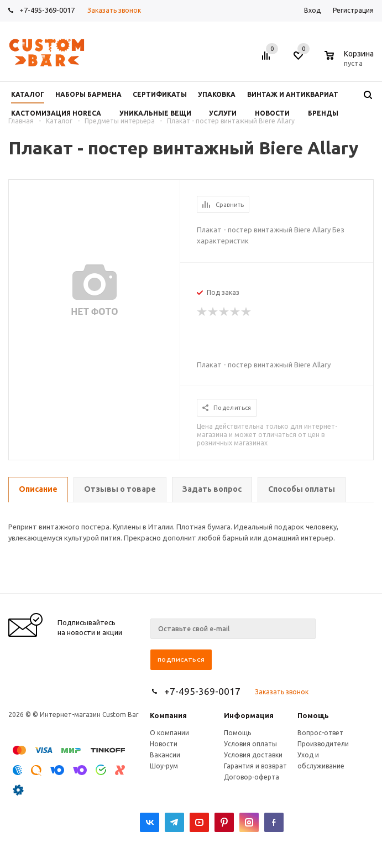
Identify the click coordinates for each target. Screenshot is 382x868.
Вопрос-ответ (320, 733)
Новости (164, 744)
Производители (323, 744)
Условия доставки (253, 755)
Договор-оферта (252, 777)
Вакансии (165, 755)
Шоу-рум (164, 766)
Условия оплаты (250, 744)
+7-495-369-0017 (47, 10)
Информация (249, 715)
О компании (169, 733)
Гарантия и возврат (255, 766)
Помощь (313, 715)
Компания (168, 715)
